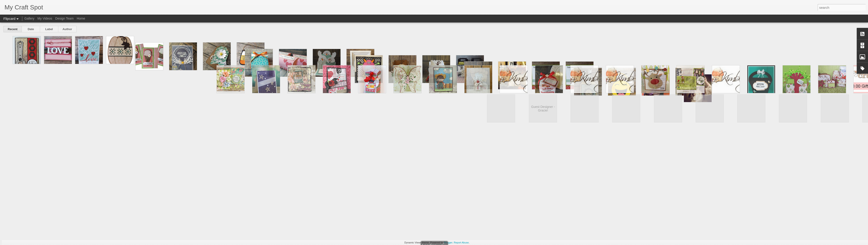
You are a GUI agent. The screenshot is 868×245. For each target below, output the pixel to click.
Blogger (448, 243)
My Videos (45, 18)
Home (81, 18)
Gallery (29, 18)
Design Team (64, 18)
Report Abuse (461, 243)
